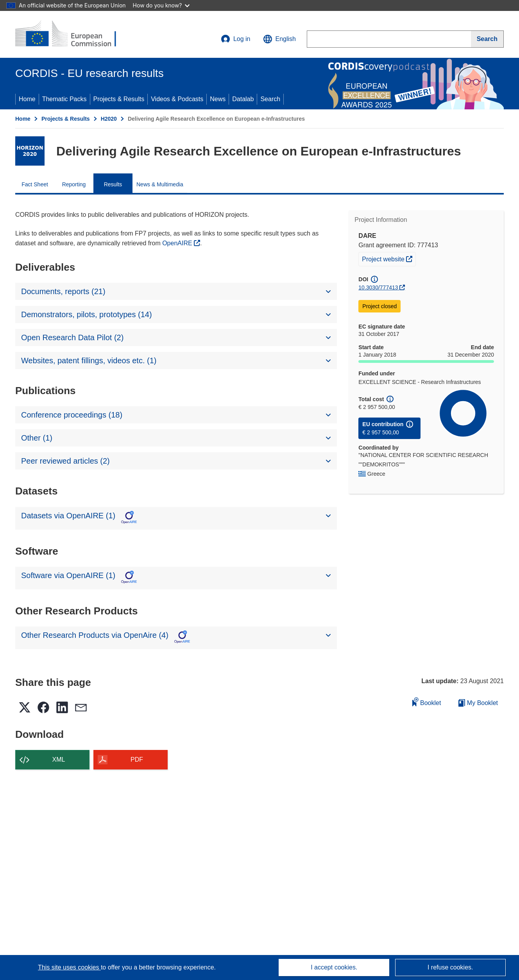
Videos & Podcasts (177, 99)
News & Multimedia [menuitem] (160, 184)
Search (270, 99)
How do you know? (161, 5)
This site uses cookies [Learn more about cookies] (69, 967)
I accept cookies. (334, 967)
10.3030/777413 (378, 287)
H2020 (109, 119)
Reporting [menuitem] (74, 184)
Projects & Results (119, 99)
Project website (389, 258)
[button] (279, 39)
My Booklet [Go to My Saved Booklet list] (478, 703)
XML (59, 760)
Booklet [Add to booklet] (427, 702)
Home (27, 99)
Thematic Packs (64, 99)
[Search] (487, 39)
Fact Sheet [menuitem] (35, 184)
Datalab (243, 99)
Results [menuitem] (113, 184)
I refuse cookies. (450, 967)
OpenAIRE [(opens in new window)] (178, 243)
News (218, 99)
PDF (137, 760)
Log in (236, 39)
